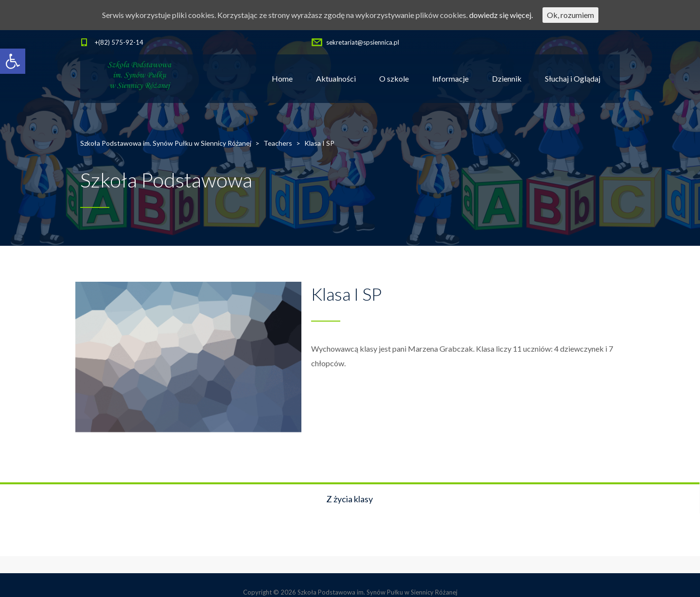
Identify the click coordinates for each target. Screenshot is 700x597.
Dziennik (507, 78)
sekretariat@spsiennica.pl (363, 42)
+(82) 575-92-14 (119, 42)
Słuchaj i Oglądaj (573, 78)
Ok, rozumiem (570, 15)
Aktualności (336, 78)
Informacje (450, 78)
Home (282, 78)
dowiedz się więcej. (501, 15)
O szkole (394, 78)
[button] (13, 61)
